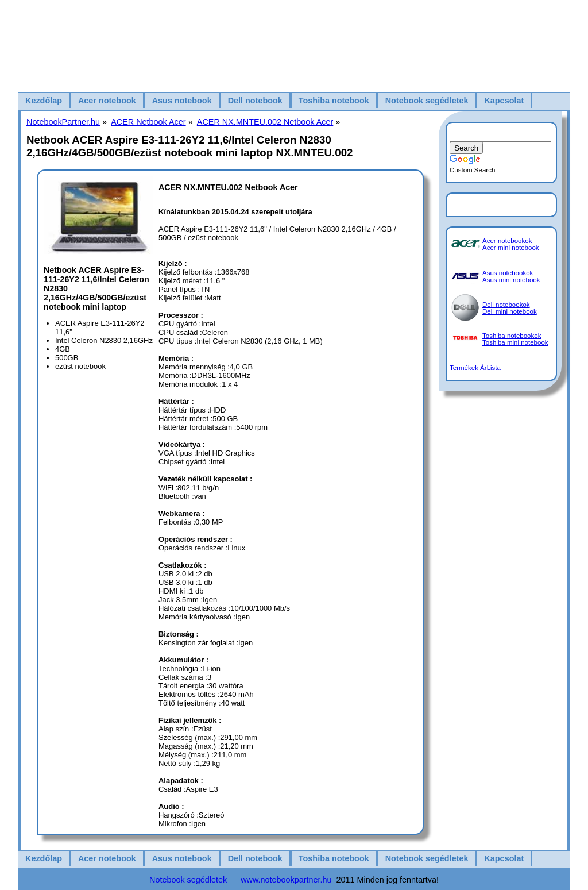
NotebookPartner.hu (63, 122)
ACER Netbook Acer (148, 122)
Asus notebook (182, 101)
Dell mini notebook (510, 311)
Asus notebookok (508, 273)
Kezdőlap (44, 101)
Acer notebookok (507, 241)
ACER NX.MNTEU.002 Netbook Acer (265, 122)
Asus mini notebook (511, 280)
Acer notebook (107, 101)
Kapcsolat (504, 101)
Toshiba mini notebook (515, 342)
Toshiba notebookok (512, 336)
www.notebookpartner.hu (286, 880)
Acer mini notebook (511, 248)
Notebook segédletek (427, 101)
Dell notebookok (506, 305)
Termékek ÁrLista (475, 368)
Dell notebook (255, 101)
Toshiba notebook (334, 101)
